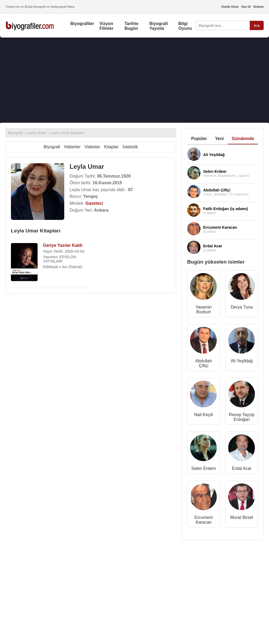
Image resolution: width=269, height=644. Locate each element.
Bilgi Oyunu (185, 26)
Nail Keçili (203, 415)
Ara (257, 26)
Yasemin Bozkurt (204, 309)
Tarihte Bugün (131, 26)
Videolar (92, 147)
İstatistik (130, 147)
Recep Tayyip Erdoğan (242, 417)
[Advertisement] (134, 80)
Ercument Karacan (203, 520)
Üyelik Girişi (230, 7)
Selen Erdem (204, 468)
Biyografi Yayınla (158, 26)
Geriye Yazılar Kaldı (63, 245)
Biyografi (52, 147)
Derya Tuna (242, 307)
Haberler (72, 147)
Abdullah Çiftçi (203, 363)
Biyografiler (82, 24)
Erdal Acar (242, 468)
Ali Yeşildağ (242, 361)
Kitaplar (111, 147)
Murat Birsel (242, 517)
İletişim (258, 7)
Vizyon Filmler (106, 26)
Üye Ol (246, 7)
